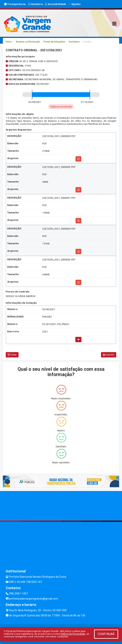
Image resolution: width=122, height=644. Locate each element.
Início (9, 42)
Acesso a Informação (28, 42)
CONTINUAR (106, 634)
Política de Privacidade (73, 634)
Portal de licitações (54, 42)
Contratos (74, 42)
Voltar (12, 355)
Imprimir (109, 355)
